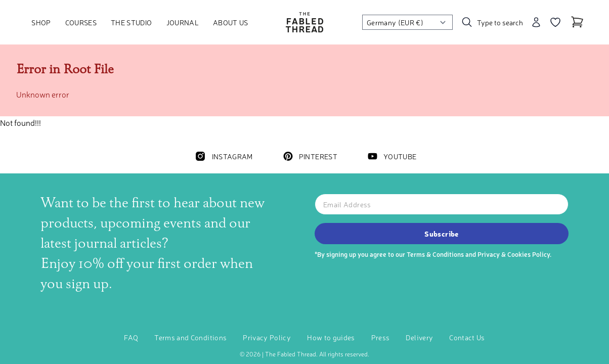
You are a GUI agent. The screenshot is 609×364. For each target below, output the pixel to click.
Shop (41, 22)
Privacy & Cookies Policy (514, 254)
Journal (183, 22)
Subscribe (441, 234)
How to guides (331, 337)
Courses (81, 22)
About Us (231, 22)
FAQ (131, 337)
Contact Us (467, 337)
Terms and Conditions (190, 337)
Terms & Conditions (435, 254)
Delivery (419, 337)
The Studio (132, 22)
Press (381, 337)
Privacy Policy (267, 337)
